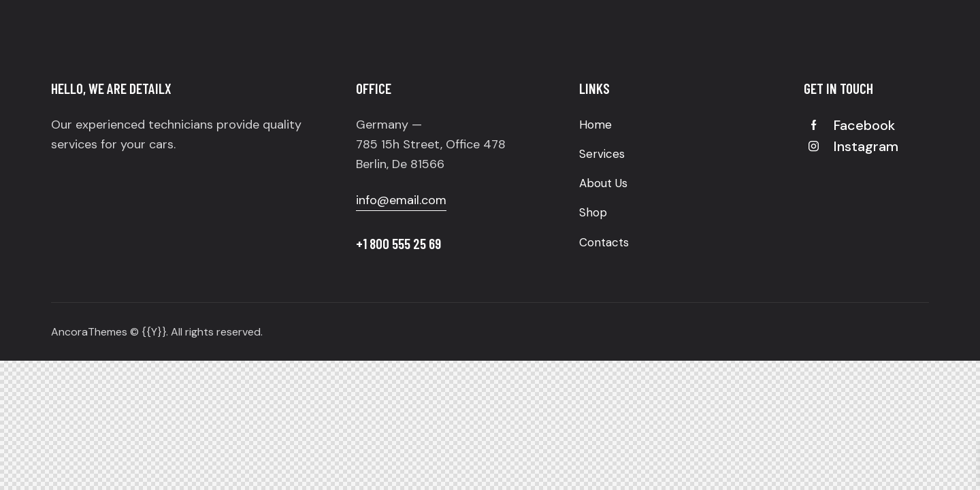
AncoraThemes (89, 332)
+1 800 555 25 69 (398, 243)
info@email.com (401, 200)
